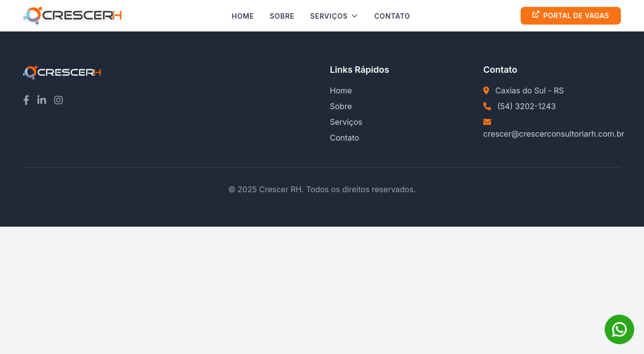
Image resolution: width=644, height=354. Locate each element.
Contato (392, 16)
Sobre (282, 16)
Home (243, 16)
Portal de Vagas (571, 16)
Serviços (334, 16)
